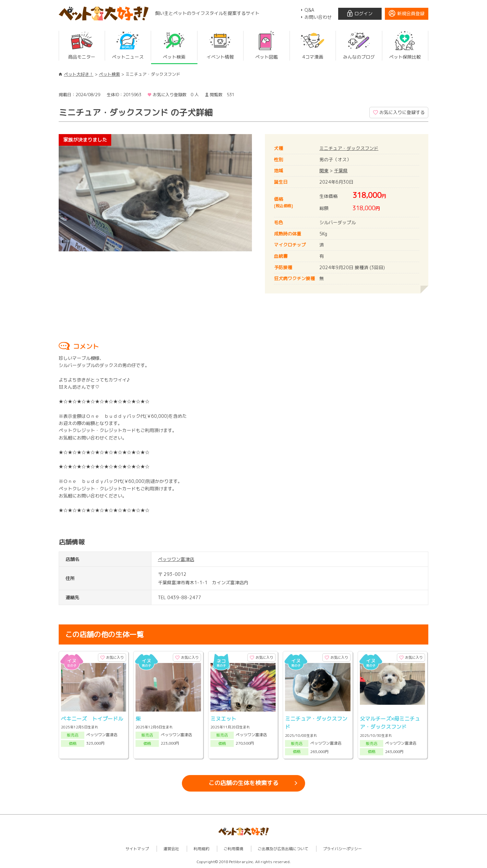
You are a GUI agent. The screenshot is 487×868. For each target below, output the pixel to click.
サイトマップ (137, 849)
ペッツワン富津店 (176, 559)
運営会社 (171, 849)
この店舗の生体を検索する (243, 783)
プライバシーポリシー (342, 849)
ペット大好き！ (79, 74)
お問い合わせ (318, 17)
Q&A (309, 10)
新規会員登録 (411, 13)
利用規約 (201, 849)
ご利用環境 (233, 849)
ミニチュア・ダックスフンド (349, 148)
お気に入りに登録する (402, 112)
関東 (324, 171)
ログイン (363, 13)
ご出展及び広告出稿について (283, 849)
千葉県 (341, 171)
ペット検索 (109, 74)
